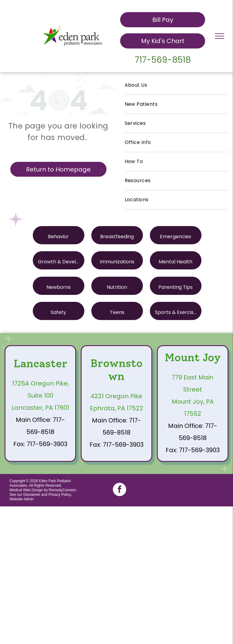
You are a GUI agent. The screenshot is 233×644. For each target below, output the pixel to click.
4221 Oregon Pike (116, 396)
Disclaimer (32, 495)
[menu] (220, 36)
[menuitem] (177, 85)
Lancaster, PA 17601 (40, 408)
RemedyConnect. (63, 490)
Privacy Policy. (60, 495)
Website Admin (22, 499)
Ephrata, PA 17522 (116, 408)
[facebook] (120, 490)
